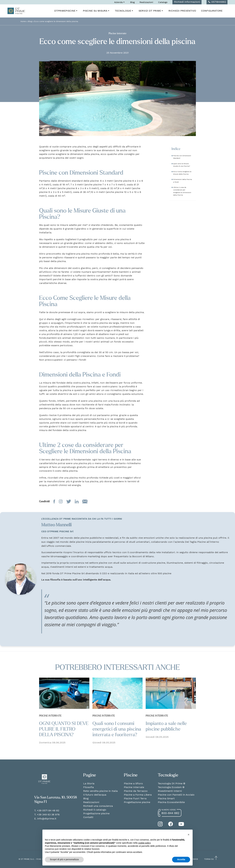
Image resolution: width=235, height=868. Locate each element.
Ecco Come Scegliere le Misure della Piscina (182, 173)
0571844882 (217, 2)
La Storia (89, 783)
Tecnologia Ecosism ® (171, 787)
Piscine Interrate (134, 787)
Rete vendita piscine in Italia (100, 791)
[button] (189, 835)
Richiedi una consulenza (98, 806)
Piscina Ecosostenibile (171, 802)
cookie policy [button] (144, 843)
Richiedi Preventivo (182, 11)
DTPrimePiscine (66, 11)
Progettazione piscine (96, 813)
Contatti (88, 817)
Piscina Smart (166, 798)
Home (23, 21)
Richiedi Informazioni (187, 2)
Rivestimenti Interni (170, 791)
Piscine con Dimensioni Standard (182, 157)
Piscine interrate (117, 33)
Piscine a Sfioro (133, 783)
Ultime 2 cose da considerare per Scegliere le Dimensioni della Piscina (182, 191)
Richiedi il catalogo (95, 810)
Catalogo (163, 2)
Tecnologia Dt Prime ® (172, 783)
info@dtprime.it (47, 819)
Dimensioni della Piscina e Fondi (183, 181)
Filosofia (88, 787)
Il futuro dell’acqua (95, 795)
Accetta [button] (181, 859)
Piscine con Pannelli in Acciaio (176, 795)
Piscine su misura (96, 11)
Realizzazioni (146, 2)
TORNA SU (211, 859)
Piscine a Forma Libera (138, 795)
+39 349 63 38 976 (48, 815)
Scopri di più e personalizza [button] (64, 859)
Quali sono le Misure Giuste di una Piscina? (182, 165)
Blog (132, 2)
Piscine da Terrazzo (136, 791)
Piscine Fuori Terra (135, 798)
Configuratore (212, 11)
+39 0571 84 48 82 (48, 810)
